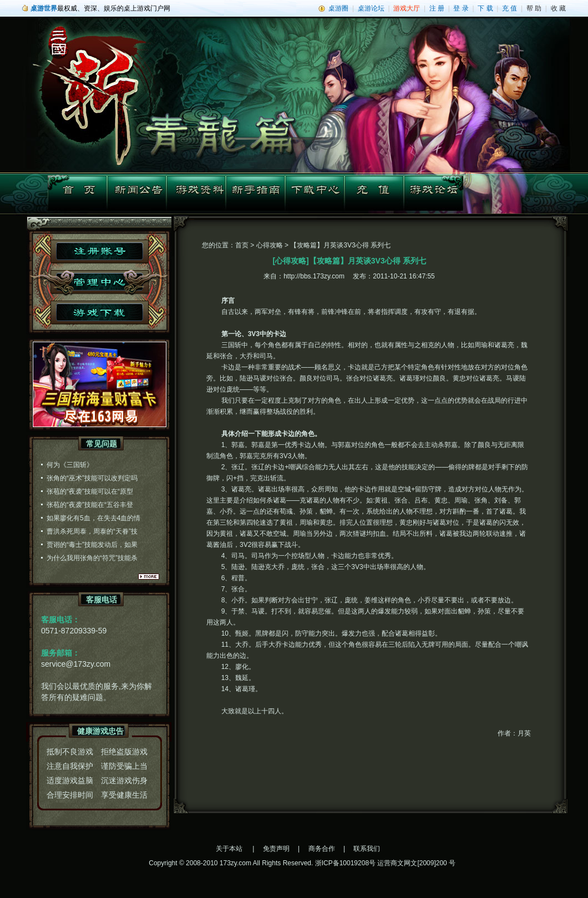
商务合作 (322, 849)
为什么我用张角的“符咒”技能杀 (92, 558)
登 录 (461, 8)
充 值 (510, 8)
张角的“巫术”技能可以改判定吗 (92, 478)
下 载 (485, 8)
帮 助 (534, 8)
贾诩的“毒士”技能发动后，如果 (92, 545)
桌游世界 (44, 8)
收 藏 (558, 8)
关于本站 (229, 849)
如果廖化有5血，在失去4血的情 (93, 518)
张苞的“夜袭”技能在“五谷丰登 (90, 505)
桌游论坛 (371, 8)
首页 (242, 245)
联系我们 (367, 849)
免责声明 (276, 849)
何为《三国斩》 (70, 465)
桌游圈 (338, 8)
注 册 (437, 8)
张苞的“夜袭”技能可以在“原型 (90, 491)
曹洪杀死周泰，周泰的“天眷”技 (92, 531)
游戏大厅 (407, 8)
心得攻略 (270, 245)
